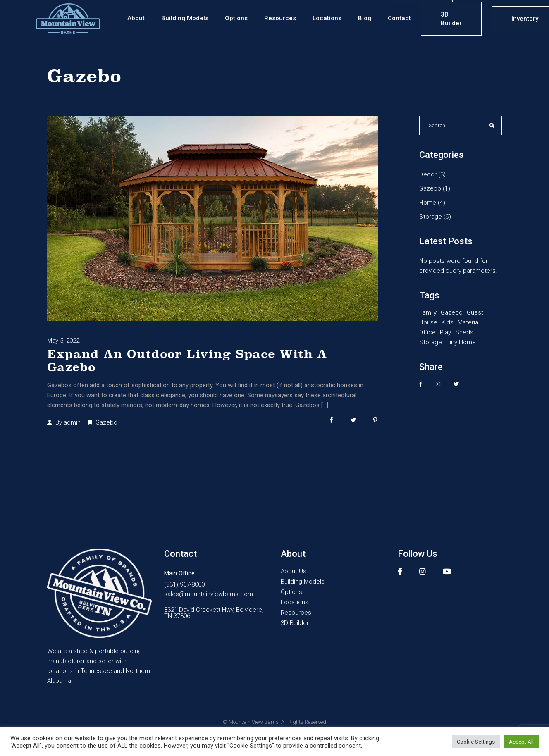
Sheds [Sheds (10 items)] (464, 332)
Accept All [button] (521, 742)
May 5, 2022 (63, 341)
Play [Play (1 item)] (445, 332)
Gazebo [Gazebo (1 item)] (452, 312)
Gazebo (106, 422)
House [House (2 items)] (428, 322)
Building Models (303, 582)
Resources (296, 613)
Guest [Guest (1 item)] (475, 312)
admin (72, 422)
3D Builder (295, 623)
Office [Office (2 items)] (427, 332)
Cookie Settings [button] (476, 742)
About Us (294, 571)
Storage (431, 217)
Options (291, 592)
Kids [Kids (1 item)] (448, 322)
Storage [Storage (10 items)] (431, 342)
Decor (428, 174)
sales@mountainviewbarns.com (209, 594)
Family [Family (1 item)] (428, 312)
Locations (295, 602)
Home (428, 203)
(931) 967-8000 (184, 585)
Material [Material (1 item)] (469, 322)
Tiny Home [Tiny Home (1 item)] (461, 342)
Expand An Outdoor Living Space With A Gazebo (187, 361)
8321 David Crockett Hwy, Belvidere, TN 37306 (214, 613)
